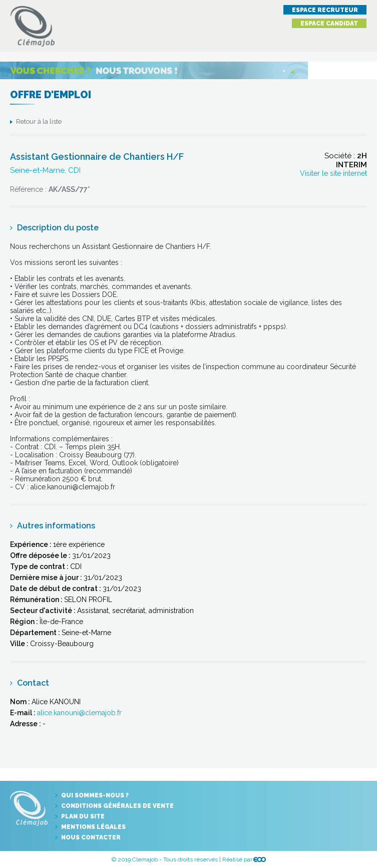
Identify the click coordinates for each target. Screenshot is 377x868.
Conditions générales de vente (117, 806)
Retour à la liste (39, 121)
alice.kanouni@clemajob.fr (79, 713)
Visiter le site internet (333, 173)
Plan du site (83, 816)
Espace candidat (329, 24)
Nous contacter (91, 837)
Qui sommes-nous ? (95, 795)
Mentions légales (93, 827)
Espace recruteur (325, 10)
